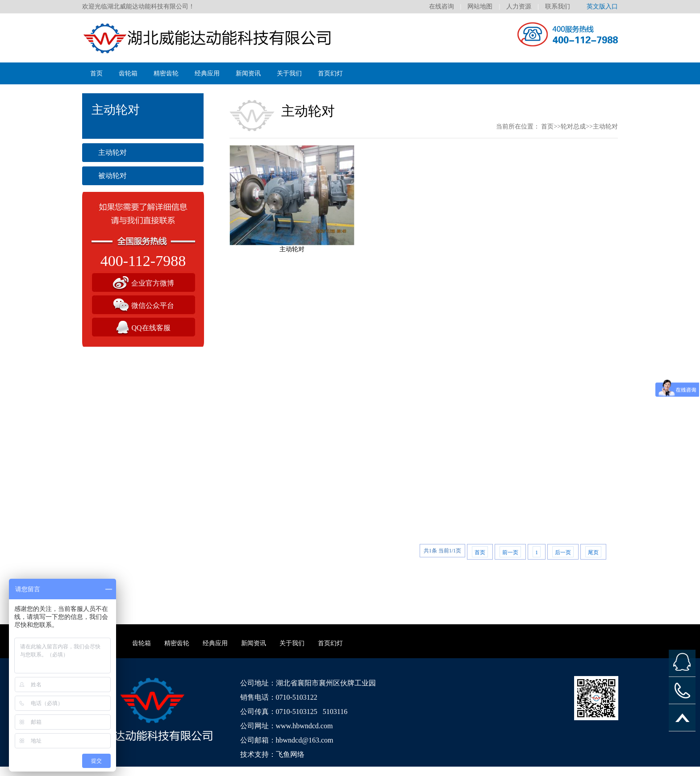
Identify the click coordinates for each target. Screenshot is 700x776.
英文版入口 (602, 6)
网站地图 (480, 6)
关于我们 (289, 73)
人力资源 (519, 6)
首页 (96, 73)
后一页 (563, 552)
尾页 (593, 552)
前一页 (510, 552)
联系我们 (558, 6)
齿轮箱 (128, 73)
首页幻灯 (330, 73)
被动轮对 (112, 176)
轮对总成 (573, 127)
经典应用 (207, 73)
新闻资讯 (248, 73)
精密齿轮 (166, 73)
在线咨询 (442, 6)
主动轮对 (112, 152)
